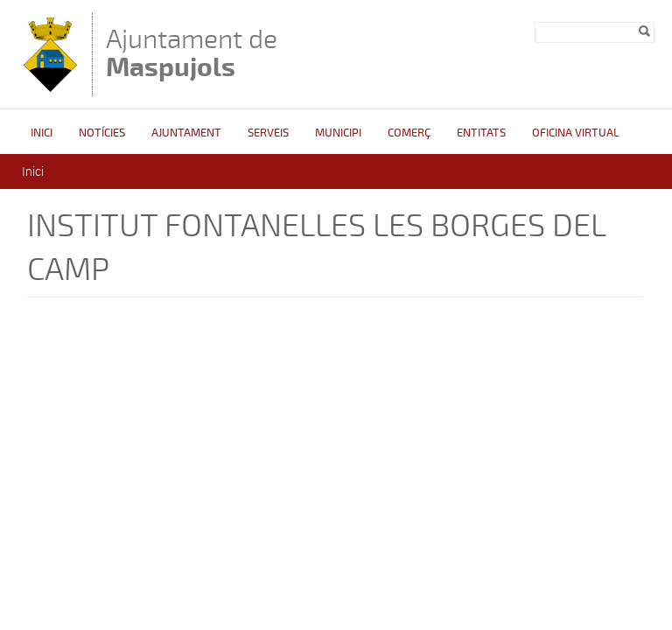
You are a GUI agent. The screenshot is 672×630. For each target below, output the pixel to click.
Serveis (268, 133)
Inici (42, 133)
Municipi (338, 133)
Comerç (409, 133)
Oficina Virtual (576, 133)
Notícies (102, 133)
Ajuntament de (192, 53)
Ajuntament (186, 133)
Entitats (481, 133)
